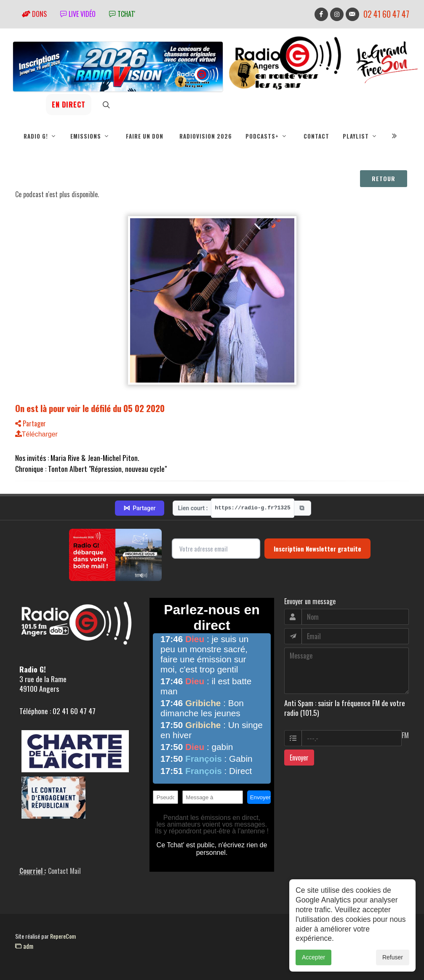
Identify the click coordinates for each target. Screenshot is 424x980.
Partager (31, 423)
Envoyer (299, 758)
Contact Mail (64, 871)
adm (24, 946)
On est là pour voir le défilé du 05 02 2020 (90, 408)
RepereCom (63, 936)
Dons (34, 14)
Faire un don (145, 136)
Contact (316, 136)
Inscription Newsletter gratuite (317, 549)
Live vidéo (78, 14)
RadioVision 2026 (206, 136)
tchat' (122, 14)
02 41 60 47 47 (386, 14)
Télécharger (36, 434)
